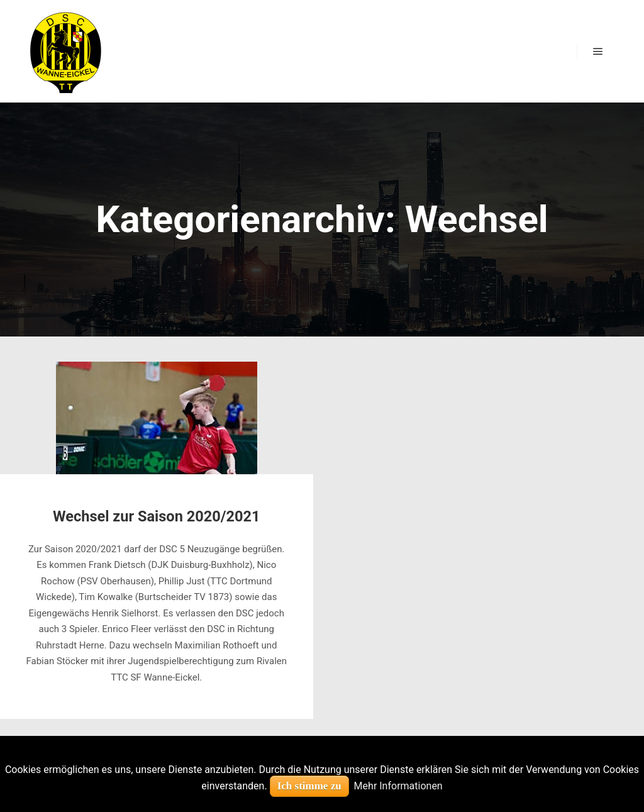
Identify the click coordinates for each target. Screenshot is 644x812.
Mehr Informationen (398, 786)
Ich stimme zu (309, 786)
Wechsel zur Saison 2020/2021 (157, 516)
